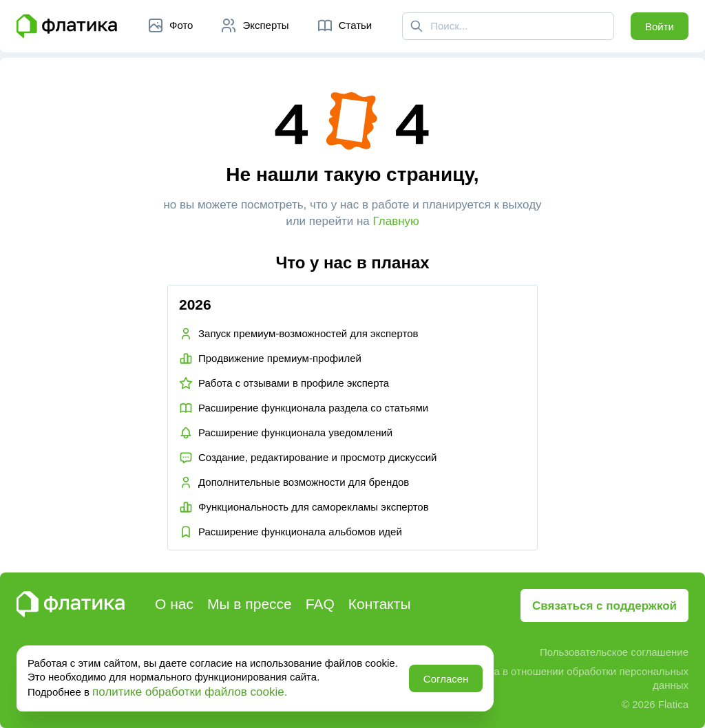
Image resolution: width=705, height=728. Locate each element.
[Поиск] (417, 26)
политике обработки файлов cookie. (190, 692)
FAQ (320, 604)
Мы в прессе (250, 604)
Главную (396, 221)
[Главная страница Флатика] (67, 26)
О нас (174, 604)
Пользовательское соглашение (614, 652)
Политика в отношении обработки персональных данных (571, 678)
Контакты (380, 604)
